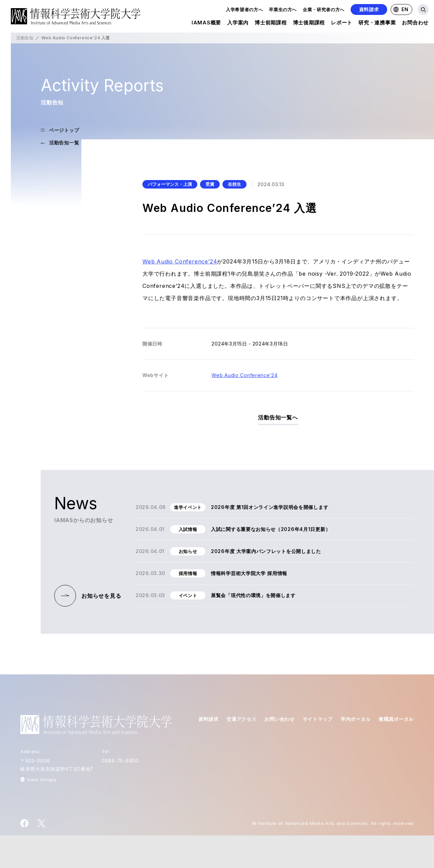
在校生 (234, 184)
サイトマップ (318, 719)
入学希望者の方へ (244, 9)
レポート (342, 24)
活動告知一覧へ (278, 417)
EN (401, 9)
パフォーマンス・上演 (170, 184)
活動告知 (25, 38)
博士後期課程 (309, 24)
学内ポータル (356, 719)
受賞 (210, 184)
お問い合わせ (279, 719)
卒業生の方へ (283, 9)
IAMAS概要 (206, 24)
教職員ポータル (396, 719)
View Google (42, 780)
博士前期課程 (271, 24)
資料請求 (369, 9)
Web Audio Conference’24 (180, 261)
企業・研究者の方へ (324, 9)
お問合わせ (415, 24)
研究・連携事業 (377, 24)
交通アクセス (241, 719)
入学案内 (238, 24)
